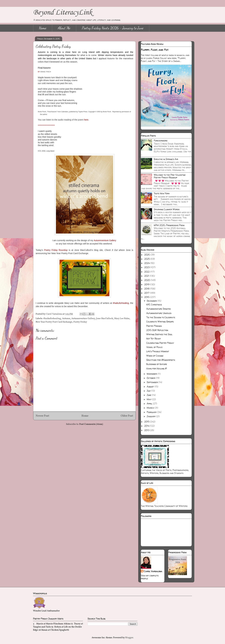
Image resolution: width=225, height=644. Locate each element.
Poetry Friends (154, 326)
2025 (147, 259)
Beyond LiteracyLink (63, 13)
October (151, 378)
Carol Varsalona (153, 571)
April (150, 404)
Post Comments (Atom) (91, 424)
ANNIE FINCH (46, 72)
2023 (147, 267)
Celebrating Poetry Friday (160, 343)
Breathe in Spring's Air (166, 159)
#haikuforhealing (52, 319)
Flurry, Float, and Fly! (155, 50)
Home (43, 28)
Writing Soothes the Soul (159, 334)
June (149, 395)
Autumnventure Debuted (159, 309)
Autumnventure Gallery (83, 319)
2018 (147, 289)
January (151, 416)
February (152, 412)
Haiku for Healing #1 (157, 368)
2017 (147, 293)
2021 (147, 276)
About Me (64, 28)
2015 (147, 422)
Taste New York (162, 193)
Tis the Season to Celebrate (161, 317)
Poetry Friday (80, 322)
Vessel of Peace (154, 347)
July (149, 391)
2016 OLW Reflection (157, 330)
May (149, 399)
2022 (147, 272)
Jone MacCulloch (105, 319)
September (153, 382)
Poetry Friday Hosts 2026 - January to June (113, 28)
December (152, 301)
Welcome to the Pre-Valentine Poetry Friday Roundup (170, 176)
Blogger (129, 638)
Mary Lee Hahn (122, 319)
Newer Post (42, 416)
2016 (147, 297)
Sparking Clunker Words (167, 209)
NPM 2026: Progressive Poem (169, 225)
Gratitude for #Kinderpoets (161, 360)
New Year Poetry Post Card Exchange (54, 322)
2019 (147, 284)
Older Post (127, 416)
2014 (147, 426)
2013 (147, 430)
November (152, 374)
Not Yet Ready (154, 339)
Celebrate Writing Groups (160, 322)
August (151, 387)
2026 (147, 255)
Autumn (66, 319)
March (151, 408)
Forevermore (161, 141)
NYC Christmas (154, 305)
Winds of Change (155, 356)
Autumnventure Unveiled (159, 313)
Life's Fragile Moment (158, 351)
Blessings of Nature (157, 364)
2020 (147, 280)
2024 (147, 263)
